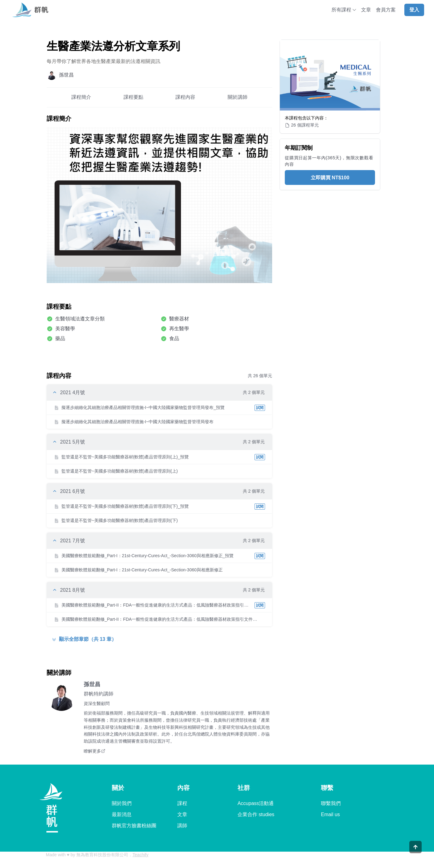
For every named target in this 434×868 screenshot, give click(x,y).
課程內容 (185, 97)
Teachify (140, 855)
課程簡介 (81, 97)
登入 (414, 10)
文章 (366, 10)
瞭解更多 (95, 751)
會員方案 (386, 10)
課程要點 (133, 97)
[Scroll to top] (415, 855)
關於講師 (238, 97)
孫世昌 (92, 684)
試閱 (260, 408)
